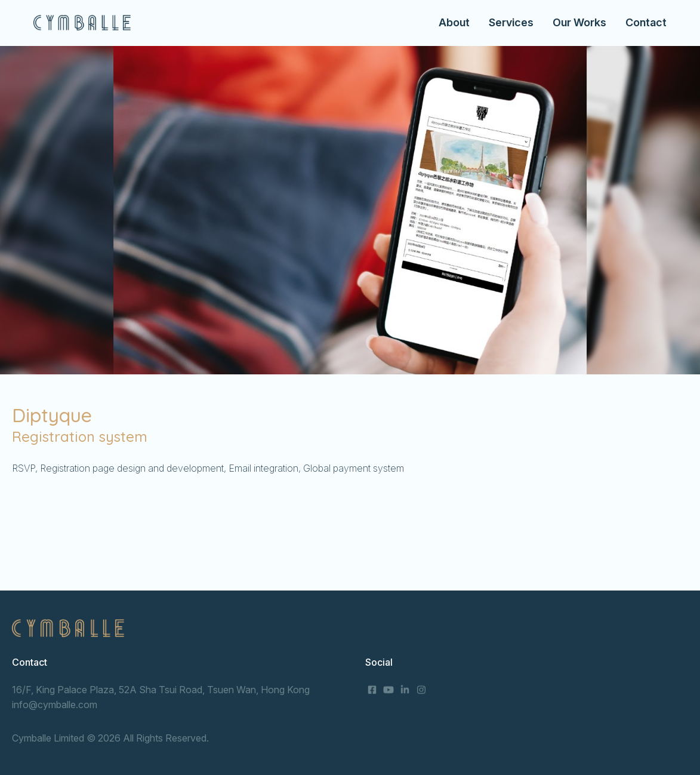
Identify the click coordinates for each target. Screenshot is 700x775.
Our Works (579, 22)
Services (511, 22)
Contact (646, 22)
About (454, 22)
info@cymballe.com (55, 705)
